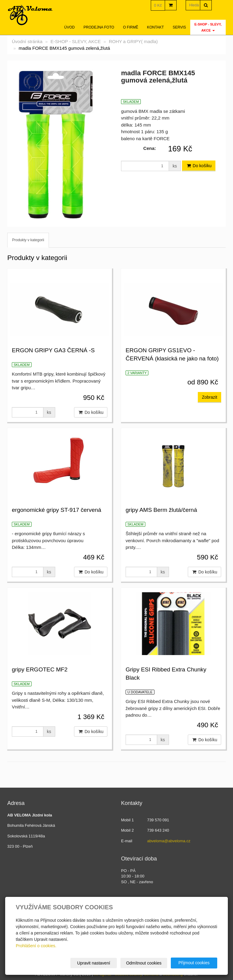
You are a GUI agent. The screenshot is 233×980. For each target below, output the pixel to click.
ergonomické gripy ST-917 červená (57, 510)
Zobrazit (209, 397)
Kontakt (155, 27)
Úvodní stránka (27, 41)
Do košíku (199, 166)
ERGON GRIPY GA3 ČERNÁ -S (53, 350)
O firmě (130, 27)
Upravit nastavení (94, 963)
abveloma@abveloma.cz (169, 841)
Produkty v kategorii (28, 240)
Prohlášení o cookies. (36, 946)
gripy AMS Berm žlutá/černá (161, 510)
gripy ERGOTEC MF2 (40, 669)
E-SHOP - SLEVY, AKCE (208, 27)
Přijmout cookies (194, 963)
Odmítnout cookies (144, 963)
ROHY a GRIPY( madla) (133, 41)
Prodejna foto (99, 27)
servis (179, 27)
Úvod (70, 27)
